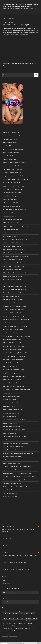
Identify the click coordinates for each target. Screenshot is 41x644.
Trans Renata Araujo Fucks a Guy (12, 380)
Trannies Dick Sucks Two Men (11, 133)
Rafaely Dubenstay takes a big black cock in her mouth (18, 453)
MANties (16, 636)
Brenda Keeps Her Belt (9, 400)
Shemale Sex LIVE (8, 526)
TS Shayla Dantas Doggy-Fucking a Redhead (15, 273)
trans (4, 631)
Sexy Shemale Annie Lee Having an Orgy (14, 209)
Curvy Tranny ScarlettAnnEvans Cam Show (15, 306)
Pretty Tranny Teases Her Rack (12, 340)
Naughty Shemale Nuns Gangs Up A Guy (14, 176)
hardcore (35, 618)
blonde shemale (7, 460)
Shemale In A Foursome (9, 146)
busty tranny (19, 616)
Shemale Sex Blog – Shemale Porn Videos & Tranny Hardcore (20, 6)
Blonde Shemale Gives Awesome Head (14, 386)
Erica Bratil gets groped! (10, 493)
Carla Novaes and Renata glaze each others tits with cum (19, 477)
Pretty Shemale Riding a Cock (11, 196)
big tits (26, 611)
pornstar (9, 623)
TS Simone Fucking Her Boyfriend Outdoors (15, 326)
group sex (29, 618)
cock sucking (33, 616)
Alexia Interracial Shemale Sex (11, 423)
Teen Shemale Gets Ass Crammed (12, 426)
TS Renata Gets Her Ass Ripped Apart (13, 300)
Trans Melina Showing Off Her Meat (13, 216)
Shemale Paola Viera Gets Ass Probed (13, 266)
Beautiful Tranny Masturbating (11, 396)
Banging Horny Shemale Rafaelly (12, 166)
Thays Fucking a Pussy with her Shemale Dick (15, 443)
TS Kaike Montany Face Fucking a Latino (14, 286)
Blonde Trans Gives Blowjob (10, 366)
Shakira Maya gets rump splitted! (12, 483)
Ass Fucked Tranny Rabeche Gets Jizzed (14, 136)
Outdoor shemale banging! (10, 497)
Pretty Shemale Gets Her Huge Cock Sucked (15, 346)
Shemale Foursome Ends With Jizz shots (14, 163)
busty (4, 616)
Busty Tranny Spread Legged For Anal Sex (15, 239)
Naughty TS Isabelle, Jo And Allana (12, 173)
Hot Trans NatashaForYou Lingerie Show (19, 25)
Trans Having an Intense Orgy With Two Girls (15, 226)
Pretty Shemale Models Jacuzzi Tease (13, 450)
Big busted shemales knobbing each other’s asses (17, 480)
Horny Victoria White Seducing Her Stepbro (17, 569)
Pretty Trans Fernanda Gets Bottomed (14, 249)
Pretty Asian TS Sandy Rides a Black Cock (15, 313)
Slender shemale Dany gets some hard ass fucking (17, 466)
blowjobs (27, 613)
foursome (22, 618)
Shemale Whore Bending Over (11, 403)
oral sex (36, 621)
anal (4, 611)
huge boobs (6, 621)
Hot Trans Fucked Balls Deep (11, 213)
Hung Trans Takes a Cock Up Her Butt (13, 303)
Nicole (27, 621)
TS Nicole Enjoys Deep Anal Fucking (13, 206)
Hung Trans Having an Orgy (10, 236)
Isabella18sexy (7, 545)
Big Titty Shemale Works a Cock (12, 293)
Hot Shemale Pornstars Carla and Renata (14, 420)
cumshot (5, 618)
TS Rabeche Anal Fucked (10, 139)
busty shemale (11, 616)
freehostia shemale (5, 636)
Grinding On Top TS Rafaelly (11, 153)
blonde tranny (15, 613)
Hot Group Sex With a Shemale (11, 203)
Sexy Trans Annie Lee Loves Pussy (13, 219)
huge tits (12, 621)
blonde (30, 611)
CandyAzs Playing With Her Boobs (12, 259)
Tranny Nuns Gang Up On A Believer (13, 169)
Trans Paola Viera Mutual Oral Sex (12, 363)
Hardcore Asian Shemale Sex (11, 413)
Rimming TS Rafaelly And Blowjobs (13, 149)
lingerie (22, 621)
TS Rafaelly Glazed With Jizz (11, 159)
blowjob (22, 613)
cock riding (26, 616)
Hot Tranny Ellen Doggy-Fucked (12, 246)
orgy (4, 623)
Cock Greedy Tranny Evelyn (10, 440)
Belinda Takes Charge (9, 406)
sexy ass (15, 623)
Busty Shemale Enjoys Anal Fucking (13, 360)
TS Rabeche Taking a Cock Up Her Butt (14, 186)
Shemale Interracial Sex (8, 626)
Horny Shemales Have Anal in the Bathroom (15, 256)
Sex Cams (5, 553)
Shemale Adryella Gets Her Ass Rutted (14, 333)
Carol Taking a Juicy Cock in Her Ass (13, 446)
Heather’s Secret (7, 393)
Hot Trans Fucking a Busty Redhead (13, 243)
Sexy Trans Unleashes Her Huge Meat (13, 310)
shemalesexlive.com (19, 628)
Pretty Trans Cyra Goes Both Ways (13, 233)
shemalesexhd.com (7, 628)
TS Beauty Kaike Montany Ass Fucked (13, 343)
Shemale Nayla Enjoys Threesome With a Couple (16, 336)
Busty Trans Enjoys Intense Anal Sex (13, 330)
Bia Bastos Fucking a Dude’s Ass (12, 269)
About (4, 580)
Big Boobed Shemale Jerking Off (12, 350)
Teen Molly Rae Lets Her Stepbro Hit (15, 563)
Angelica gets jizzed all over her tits (13, 470)
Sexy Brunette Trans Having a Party (13, 189)
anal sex (8, 611)
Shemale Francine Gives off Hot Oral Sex (14, 436)
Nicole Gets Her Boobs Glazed (11, 183)
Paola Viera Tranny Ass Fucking (11, 383)
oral (31, 621)
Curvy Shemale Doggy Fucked (11, 373)
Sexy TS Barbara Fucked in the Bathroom (14, 356)
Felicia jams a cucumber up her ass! (12, 456)
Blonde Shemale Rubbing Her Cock (12, 410)
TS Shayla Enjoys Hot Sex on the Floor (13, 253)
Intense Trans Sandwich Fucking (12, 193)
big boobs (14, 611)
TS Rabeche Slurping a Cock (11, 223)
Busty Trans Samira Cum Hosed (12, 263)
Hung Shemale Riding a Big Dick (12, 280)
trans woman (17, 631)
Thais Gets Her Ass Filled (10, 199)
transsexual (10, 631)
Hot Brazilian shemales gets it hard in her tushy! (16, 487)
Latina (17, 621)
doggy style (12, 618)
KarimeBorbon (7, 538)
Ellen (17, 618)
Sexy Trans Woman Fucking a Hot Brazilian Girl (16, 320)
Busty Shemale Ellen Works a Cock (12, 283)
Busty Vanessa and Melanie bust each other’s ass (17, 473)
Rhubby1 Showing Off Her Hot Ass (12, 276)
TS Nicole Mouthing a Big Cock (11, 229)
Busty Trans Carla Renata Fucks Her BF (14, 376)
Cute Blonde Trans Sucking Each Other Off (15, 353)
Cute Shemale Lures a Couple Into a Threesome (16, 390)
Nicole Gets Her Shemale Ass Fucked (13, 370)
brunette (33, 613)
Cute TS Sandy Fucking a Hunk (11, 296)
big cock (20, 611)
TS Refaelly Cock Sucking (10, 143)
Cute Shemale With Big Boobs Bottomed (14, 316)
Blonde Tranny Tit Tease (9, 433)
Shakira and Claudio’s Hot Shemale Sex (14, 430)
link (40, 623)
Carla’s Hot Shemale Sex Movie (11, 416)
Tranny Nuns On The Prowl (10, 156)
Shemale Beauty (11, 636)
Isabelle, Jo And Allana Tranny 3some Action (15, 179)
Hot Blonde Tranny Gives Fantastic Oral (14, 323)
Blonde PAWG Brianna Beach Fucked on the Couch (20, 556)
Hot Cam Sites (6, 583)
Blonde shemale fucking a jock (11, 463)
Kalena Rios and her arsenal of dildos (13, 490)
